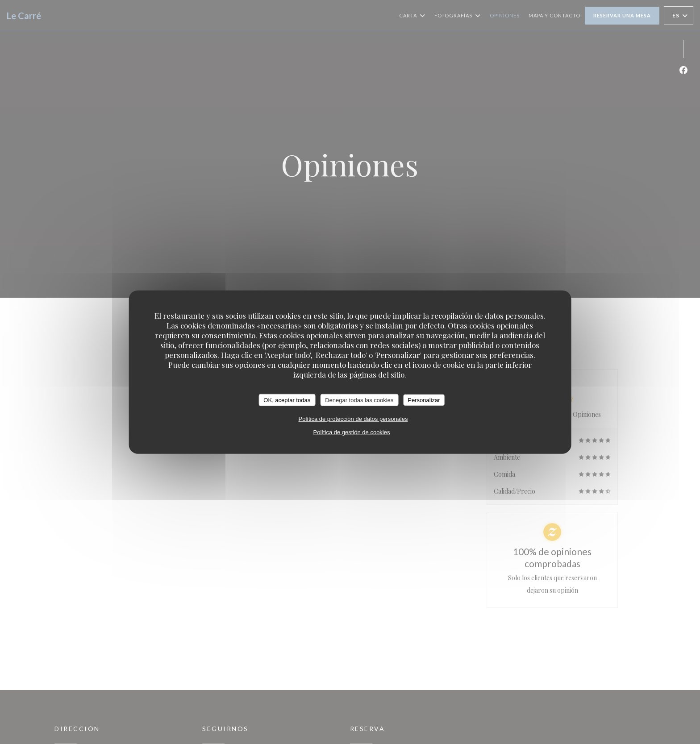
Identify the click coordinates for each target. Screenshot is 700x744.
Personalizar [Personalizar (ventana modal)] (424, 400)
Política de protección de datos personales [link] (353, 419)
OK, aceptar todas (287, 400)
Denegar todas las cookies (359, 400)
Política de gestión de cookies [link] (351, 432)
